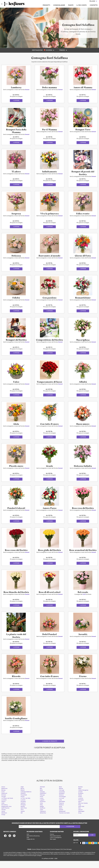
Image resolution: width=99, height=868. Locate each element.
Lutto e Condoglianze (56, 845)
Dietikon (23, 800)
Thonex (4, 817)
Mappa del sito (31, 846)
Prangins (23, 812)
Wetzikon (4, 820)
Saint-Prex (24, 815)
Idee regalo (53, 846)
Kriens (80, 804)
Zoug (80, 820)
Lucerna (23, 807)
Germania (44, 856)
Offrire (17, 101)
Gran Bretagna (68, 856)
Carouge (62, 797)
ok (92, 842)
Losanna (4, 807)
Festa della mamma (55, 843)
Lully (60, 807)
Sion (80, 815)
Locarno (81, 805)
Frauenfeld (24, 802)
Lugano (42, 807)
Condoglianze (59, 5)
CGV (28, 841)
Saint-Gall (81, 814)
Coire (3, 799)
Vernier (61, 817)
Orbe (41, 810)
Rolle (61, 814)
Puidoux (61, 812)
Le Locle (61, 805)
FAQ (28, 845)
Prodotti (46, 5)
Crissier (80, 799)
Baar (61, 794)
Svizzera (49, 50)
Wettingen (81, 818)
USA (62, 856)
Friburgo (42, 802)
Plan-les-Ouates (83, 810)
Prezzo (62, 50)
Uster (42, 817)
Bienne (61, 796)
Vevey (3, 818)
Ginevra (61, 802)
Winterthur (43, 820)
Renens (23, 814)
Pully (80, 812)
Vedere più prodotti (50, 748)
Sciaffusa (43, 815)
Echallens (62, 800)
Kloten (23, 804)
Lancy (42, 805)
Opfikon (23, 810)
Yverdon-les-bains (64, 820)
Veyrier (23, 818)
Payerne (61, 810)
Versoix (80, 817)
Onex (3, 810)
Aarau (3, 794)
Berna (22, 796)
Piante (71, 5)
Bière (80, 796)
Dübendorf (43, 800)
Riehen (42, 814)
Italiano (92, 1)
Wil (22, 820)
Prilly (41, 812)
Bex (41, 796)
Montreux (43, 809)
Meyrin (3, 809)
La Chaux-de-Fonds (7, 805)
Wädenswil (62, 818)
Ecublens (81, 800)
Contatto (94, 5)
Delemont (4, 800)
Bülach (23, 797)
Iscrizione (71, 834)
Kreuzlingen (62, 804)
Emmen (4, 802)
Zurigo (3, 822)
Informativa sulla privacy (33, 843)
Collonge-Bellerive (26, 799)
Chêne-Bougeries (83, 797)
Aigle (22, 794)
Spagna (58, 856)
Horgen (4, 804)
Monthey (23, 809)
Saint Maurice (5, 815)
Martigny (81, 807)
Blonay (3, 797)
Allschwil (42, 794)
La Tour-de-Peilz (25, 805)
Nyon (80, 809)
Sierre (61, 815)
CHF (74, 850)
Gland (80, 802)
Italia (49, 856)
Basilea (80, 794)
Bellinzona (4, 796)
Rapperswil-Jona (6, 814)
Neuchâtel (62, 809)
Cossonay (62, 799)
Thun (22, 817)
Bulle (41, 797)
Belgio (39, 856)
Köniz (42, 804)
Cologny (42, 799)
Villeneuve (43, 818)
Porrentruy (5, 812)
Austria (53, 856)
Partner (52, 841)
